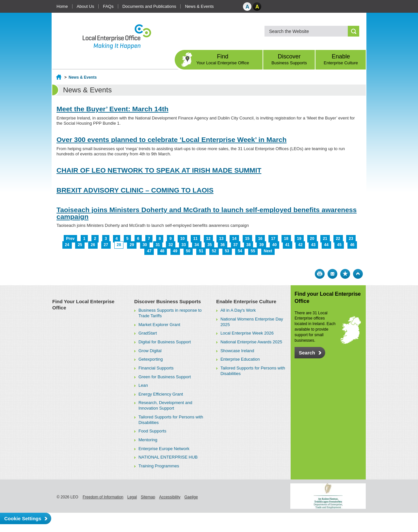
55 (253, 251)
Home (62, 6)
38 (248, 245)
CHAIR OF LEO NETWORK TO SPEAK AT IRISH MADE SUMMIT (159, 170)
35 (209, 245)
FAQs (108, 6)
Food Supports (152, 431)
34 (196, 245)
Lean (143, 385)
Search (307, 353)
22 (338, 239)
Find (223, 59)
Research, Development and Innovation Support (165, 405)
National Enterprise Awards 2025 (251, 342)
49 (175, 251)
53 (227, 251)
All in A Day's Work (238, 310)
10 (182, 239)
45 (339, 245)
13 (221, 239)
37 (236, 245)
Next (268, 251)
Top (358, 274)
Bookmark (345, 274)
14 (234, 239)
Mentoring (148, 440)
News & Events (199, 6)
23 (351, 239)
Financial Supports (156, 368)
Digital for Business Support (165, 342)
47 (149, 251)
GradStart (148, 333)
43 (313, 245)
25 (80, 245)
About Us (85, 6)
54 (240, 251)
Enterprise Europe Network (164, 449)
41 (287, 245)
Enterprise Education (240, 359)
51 (201, 251)
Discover (289, 59)
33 (184, 245)
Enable (341, 59)
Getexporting (151, 359)
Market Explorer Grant (159, 325)
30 (145, 245)
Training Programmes (159, 466)
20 (312, 239)
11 (195, 239)
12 (208, 239)
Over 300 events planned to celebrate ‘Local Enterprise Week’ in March (172, 140)
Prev (70, 239)
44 (326, 245)
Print (320, 274)
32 (171, 245)
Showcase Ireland (237, 351)
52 (214, 251)
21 (325, 239)
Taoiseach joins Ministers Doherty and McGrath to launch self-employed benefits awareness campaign (207, 213)
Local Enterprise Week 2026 (247, 333)
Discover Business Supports (168, 301)
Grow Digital (150, 351)
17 (273, 239)
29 (132, 245)
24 (67, 245)
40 (274, 245)
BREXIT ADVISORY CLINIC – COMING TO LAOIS (135, 190)
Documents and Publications (149, 6)
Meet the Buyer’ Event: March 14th (113, 109)
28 (119, 245)
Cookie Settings (23, 518)
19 (299, 239)
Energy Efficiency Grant (161, 394)
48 (162, 251)
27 (106, 245)
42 (300, 245)
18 (286, 239)
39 (261, 245)
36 (223, 245)
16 (260, 239)
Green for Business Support (165, 377)
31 (158, 245)
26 (93, 245)
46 (352, 245)
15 (247, 239)
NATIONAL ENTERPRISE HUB (168, 457)
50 (188, 251)
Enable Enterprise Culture (246, 301)
